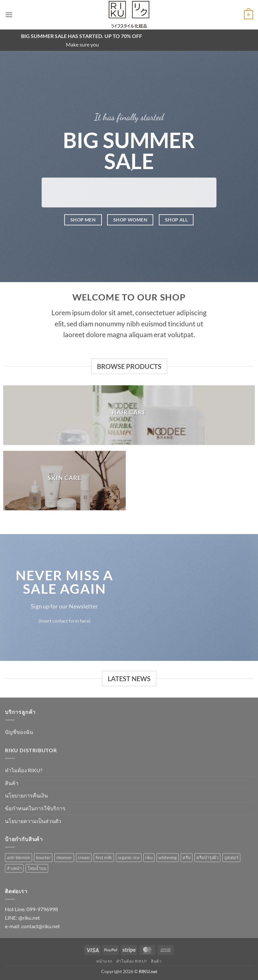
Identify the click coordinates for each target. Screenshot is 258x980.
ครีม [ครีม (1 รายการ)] (187, 857)
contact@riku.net (41, 926)
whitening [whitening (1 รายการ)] (168, 857)
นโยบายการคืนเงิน (26, 795)
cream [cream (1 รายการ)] (84, 857)
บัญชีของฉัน (19, 732)
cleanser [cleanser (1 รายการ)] (64, 857)
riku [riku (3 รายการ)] (149, 857)
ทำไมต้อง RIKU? (24, 770)
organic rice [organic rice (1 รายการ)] (129, 857)
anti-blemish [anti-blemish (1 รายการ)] (18, 857)
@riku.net (29, 918)
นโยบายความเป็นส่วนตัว (33, 821)
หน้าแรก (104, 961)
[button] (9, 15)
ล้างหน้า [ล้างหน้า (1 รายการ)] (14, 868)
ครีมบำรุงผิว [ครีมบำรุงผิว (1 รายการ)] (207, 857)
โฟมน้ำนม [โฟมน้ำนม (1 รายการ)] (37, 868)
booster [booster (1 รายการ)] (43, 857)
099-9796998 (42, 909)
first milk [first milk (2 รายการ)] (104, 857)
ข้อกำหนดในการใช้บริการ (35, 808)
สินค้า (12, 783)
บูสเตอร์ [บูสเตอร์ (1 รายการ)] (231, 857)
